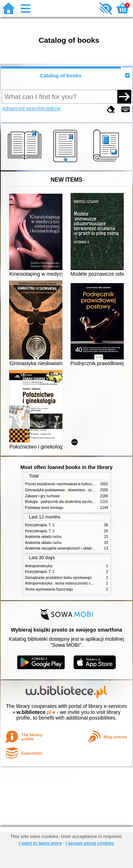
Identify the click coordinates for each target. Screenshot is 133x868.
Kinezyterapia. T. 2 (40, 531)
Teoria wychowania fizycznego (49, 589)
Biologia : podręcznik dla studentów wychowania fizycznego (72, 502)
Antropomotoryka (39, 566)
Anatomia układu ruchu (43, 537)
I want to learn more (40, 843)
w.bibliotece (34, 712)
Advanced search (21, 108)
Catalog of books (61, 76)
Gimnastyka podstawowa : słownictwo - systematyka (67, 490)
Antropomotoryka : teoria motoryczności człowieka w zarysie (73, 583)
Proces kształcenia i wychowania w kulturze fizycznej (67, 484)
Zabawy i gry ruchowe (43, 496)
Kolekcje (51, 108)
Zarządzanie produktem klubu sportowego (59, 578)
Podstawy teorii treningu (44, 508)
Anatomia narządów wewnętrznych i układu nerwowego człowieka (77, 548)
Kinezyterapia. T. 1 (40, 525)
